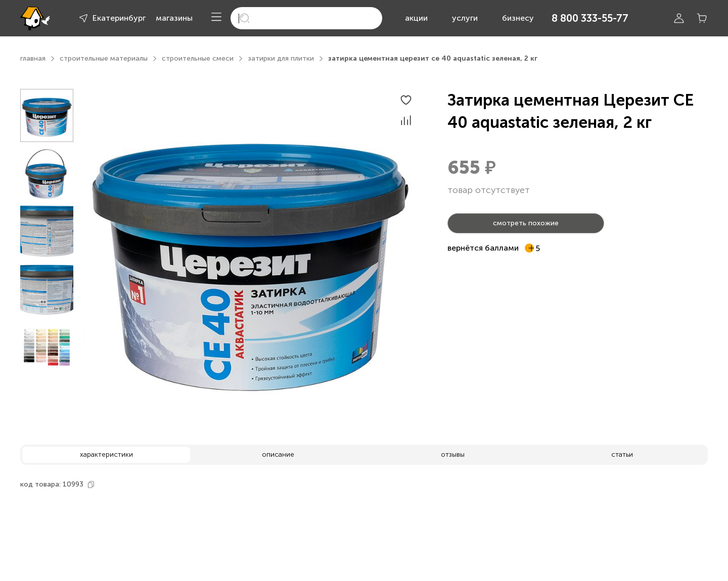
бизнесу (518, 18)
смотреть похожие (526, 223)
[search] (306, 18)
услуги (465, 18)
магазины (174, 18)
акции (416, 18)
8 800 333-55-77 (590, 18)
